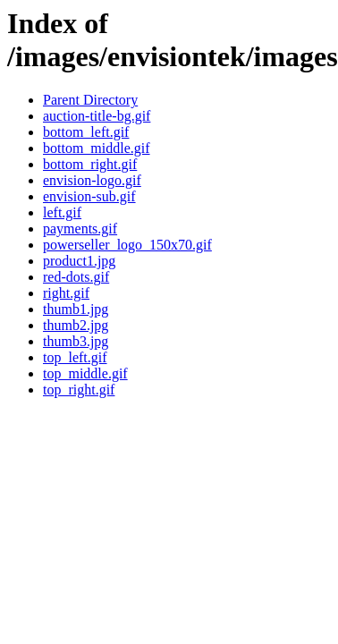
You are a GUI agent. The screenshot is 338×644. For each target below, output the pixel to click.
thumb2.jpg (76, 325)
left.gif (62, 212)
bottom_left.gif (86, 132)
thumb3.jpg (76, 341)
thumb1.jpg (76, 309)
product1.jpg (79, 261)
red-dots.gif (76, 277)
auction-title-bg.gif (97, 116)
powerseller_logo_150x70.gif (127, 245)
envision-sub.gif (89, 196)
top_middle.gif (85, 373)
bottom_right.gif (90, 164)
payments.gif (80, 229)
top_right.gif (79, 390)
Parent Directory (90, 100)
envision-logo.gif (92, 180)
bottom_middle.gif (97, 148)
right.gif (66, 293)
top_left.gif (75, 357)
